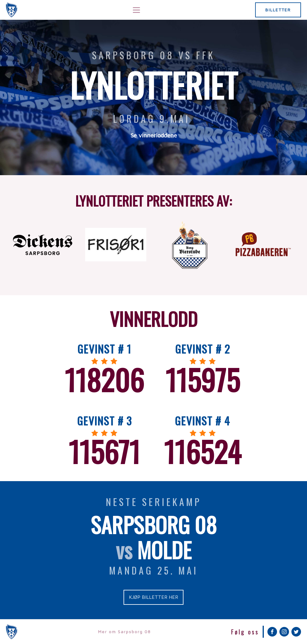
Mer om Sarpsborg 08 (124, 632)
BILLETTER (278, 10)
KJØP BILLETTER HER (153, 597)
